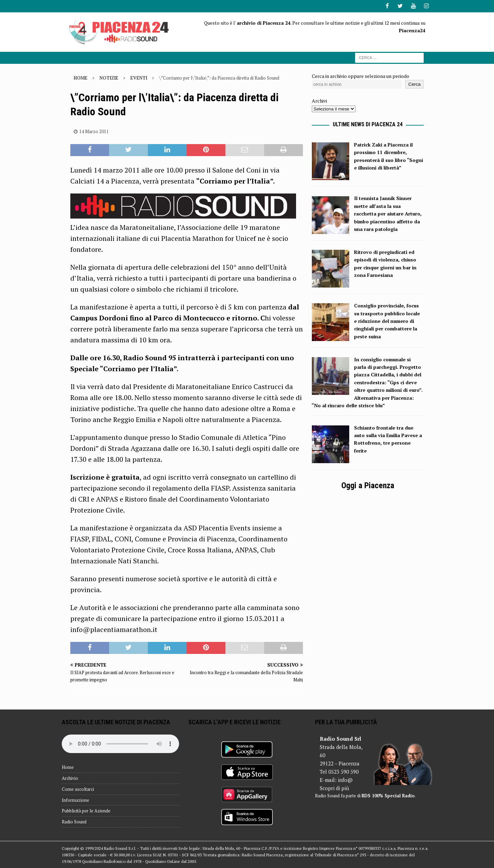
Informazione (75, 800)
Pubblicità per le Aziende (86, 811)
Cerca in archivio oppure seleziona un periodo (361, 76)
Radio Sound (74, 822)
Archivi (319, 101)
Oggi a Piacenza (368, 485)
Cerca (414, 84)
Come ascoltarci (78, 789)
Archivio (70, 778)
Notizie (109, 78)
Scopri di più (334, 788)
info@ (345, 780)
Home (68, 767)
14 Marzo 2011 (94, 131)
